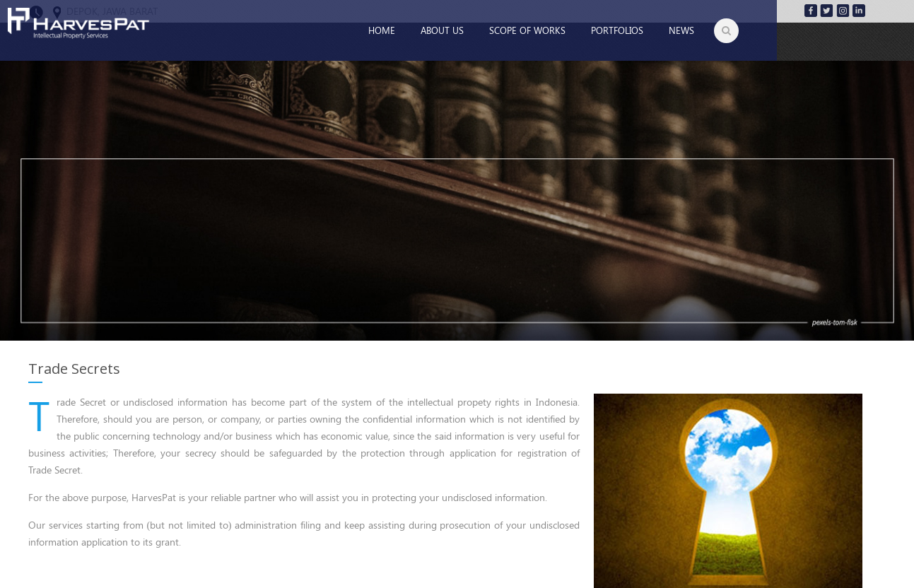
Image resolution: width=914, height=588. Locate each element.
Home (382, 30)
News (681, 30)
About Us (442, 30)
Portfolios (617, 30)
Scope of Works (527, 30)
